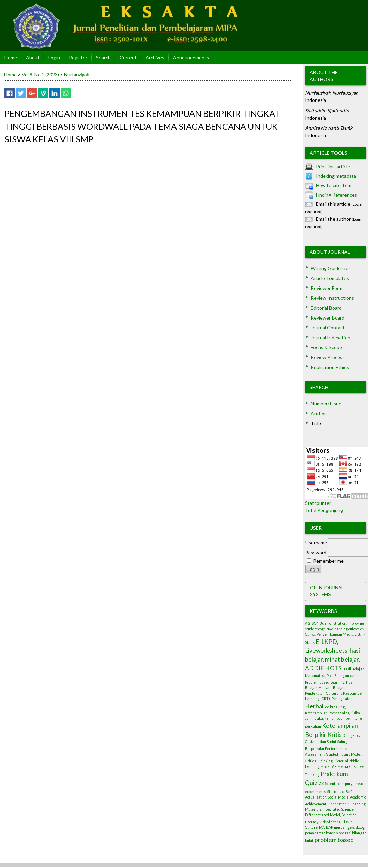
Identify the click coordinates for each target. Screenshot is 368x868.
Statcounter (318, 503)
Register (78, 57)
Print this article (333, 166)
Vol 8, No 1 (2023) (40, 74)
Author (318, 413)
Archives (155, 57)
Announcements (191, 57)
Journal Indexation (331, 337)
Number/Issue (326, 404)
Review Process (328, 357)
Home (11, 57)
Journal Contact (328, 328)
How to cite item (334, 185)
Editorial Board (326, 308)
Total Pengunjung (324, 510)
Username (316, 542)
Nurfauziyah (77, 74)
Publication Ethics (330, 367)
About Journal (330, 252)
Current (128, 57)
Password (316, 552)
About (33, 57)
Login (54, 57)
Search (319, 387)
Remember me (328, 561)
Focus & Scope (326, 347)
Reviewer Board (328, 318)
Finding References (336, 195)
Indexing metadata (336, 176)
